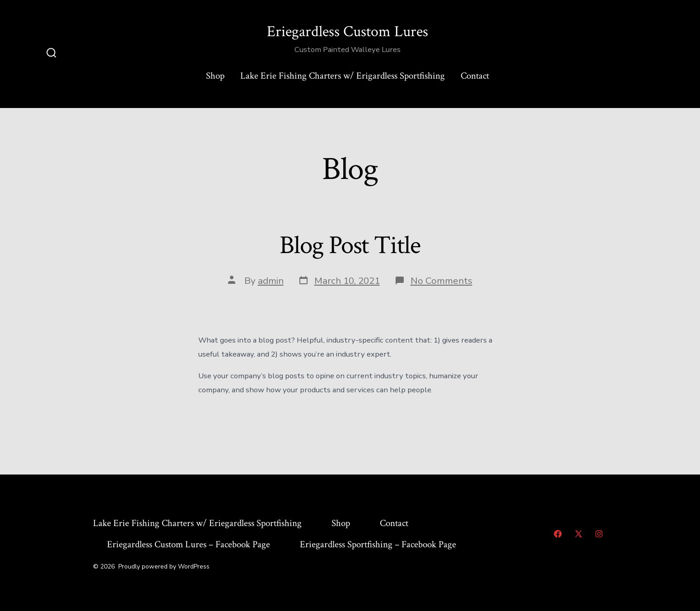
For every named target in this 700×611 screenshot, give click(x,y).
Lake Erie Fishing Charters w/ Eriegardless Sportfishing (197, 523)
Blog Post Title (350, 245)
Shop (215, 76)
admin (271, 281)
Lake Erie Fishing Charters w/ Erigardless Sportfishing (343, 76)
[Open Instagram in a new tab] (599, 534)
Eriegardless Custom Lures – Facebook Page (189, 544)
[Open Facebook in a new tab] (558, 534)
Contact (475, 76)
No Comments (441, 281)
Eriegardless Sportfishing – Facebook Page (378, 544)
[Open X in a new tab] (579, 534)
